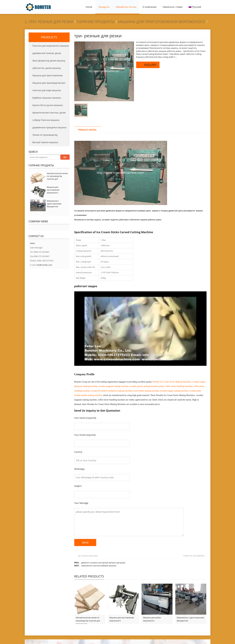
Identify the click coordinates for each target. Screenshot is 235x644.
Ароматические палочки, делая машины (47, 114)
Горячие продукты (96, 22)
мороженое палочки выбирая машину (99, 566)
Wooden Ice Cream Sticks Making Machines (172, 382)
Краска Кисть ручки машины (48, 105)
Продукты (104, 7)
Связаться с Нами (172, 7)
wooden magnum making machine (113, 386)
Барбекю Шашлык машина (47, 98)
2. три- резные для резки (49, 22)
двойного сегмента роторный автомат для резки (103, 563)
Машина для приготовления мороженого (162, 22)
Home (89, 7)
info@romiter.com (44, 265)
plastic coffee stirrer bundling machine (176, 386)
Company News (38, 221)
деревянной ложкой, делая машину (45, 54)
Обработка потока (126, 7)
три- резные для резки (88, 556)
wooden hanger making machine (174, 391)
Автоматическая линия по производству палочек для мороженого (88, 619)
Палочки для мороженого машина (51, 46)
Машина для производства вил (49, 83)
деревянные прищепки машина (49, 127)
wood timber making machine (146, 391)
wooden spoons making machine (144, 386)
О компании (149, 7)
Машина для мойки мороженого (152, 619)
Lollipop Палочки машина (46, 120)
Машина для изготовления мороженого (122, 619)
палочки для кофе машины (47, 90)
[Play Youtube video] (140, 329)
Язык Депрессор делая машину (49, 61)
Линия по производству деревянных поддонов (43, 136)
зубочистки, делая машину (47, 68)
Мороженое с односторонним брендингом (190, 619)
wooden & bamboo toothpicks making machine (111, 391)
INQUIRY (148, 65)
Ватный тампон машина (45, 142)
